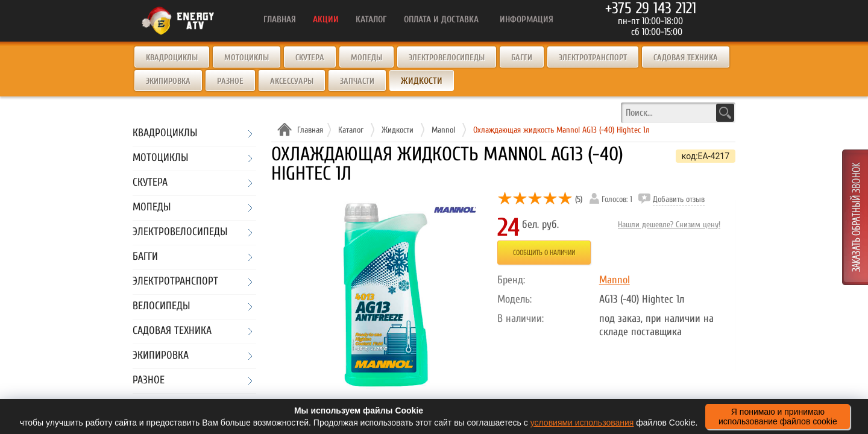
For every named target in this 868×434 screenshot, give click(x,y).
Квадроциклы (172, 58)
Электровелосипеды (447, 58)
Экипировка (168, 81)
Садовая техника (686, 58)
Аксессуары (292, 81)
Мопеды (366, 58)
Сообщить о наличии (544, 253)
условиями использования (582, 423)
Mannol (615, 280)
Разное (230, 81)
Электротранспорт (593, 58)
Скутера (310, 58)
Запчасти (357, 81)
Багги (522, 58)
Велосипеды (161, 307)
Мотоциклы (247, 58)
